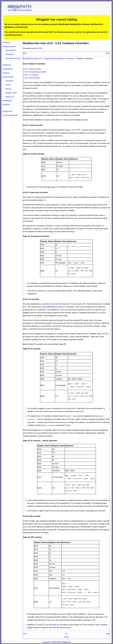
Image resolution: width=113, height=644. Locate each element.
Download (9, 81)
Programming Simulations (54, 59)
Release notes (11, 93)
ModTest (6, 105)
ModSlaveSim (8, 77)
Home (66, 636)
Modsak (6, 73)
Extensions (10, 54)
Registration (8, 111)
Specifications (11, 50)
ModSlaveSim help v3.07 (33, 59)
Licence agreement (10, 115)
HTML (40, 48)
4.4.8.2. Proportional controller (35, 72)
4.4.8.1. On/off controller (32, 69)
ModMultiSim (8, 69)
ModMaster (7, 101)
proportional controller (50, 304)
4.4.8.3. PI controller (31, 75)
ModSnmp (7, 65)
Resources (10, 97)
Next (108, 53)
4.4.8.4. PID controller (31, 78)
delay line (56, 624)
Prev (25, 53)
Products (7, 42)
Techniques (70, 59)
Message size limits (13, 58)
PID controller (95, 323)
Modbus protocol (9, 46)
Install (8, 85)
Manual (8, 89)
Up (66, 633)
